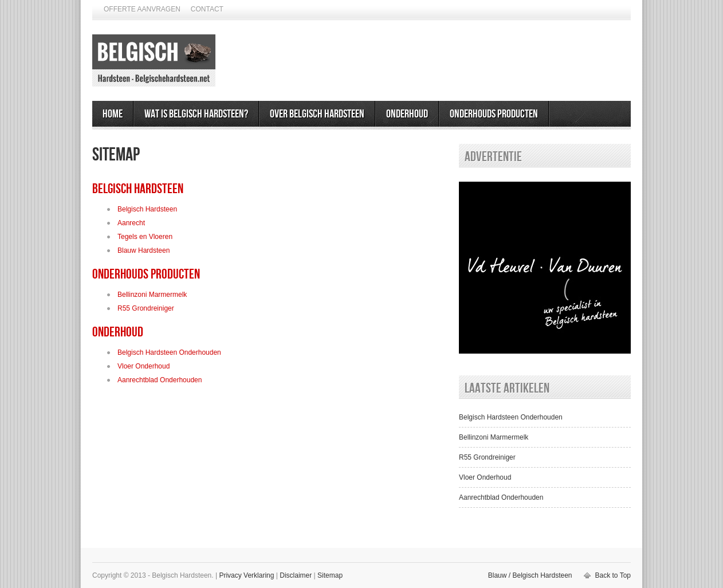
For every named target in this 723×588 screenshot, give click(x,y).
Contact (207, 9)
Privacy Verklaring (246, 575)
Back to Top (613, 575)
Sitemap (330, 575)
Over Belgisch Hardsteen (317, 114)
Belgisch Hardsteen (138, 189)
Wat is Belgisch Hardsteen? (196, 114)
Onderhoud (407, 114)
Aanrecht (131, 223)
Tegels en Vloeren (145, 237)
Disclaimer (296, 575)
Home (113, 114)
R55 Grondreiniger (146, 308)
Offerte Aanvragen (142, 9)
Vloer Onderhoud (144, 366)
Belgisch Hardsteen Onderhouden (169, 352)
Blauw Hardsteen (144, 250)
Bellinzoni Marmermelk (152, 295)
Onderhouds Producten (494, 114)
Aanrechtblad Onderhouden (160, 380)
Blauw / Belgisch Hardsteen (530, 575)
